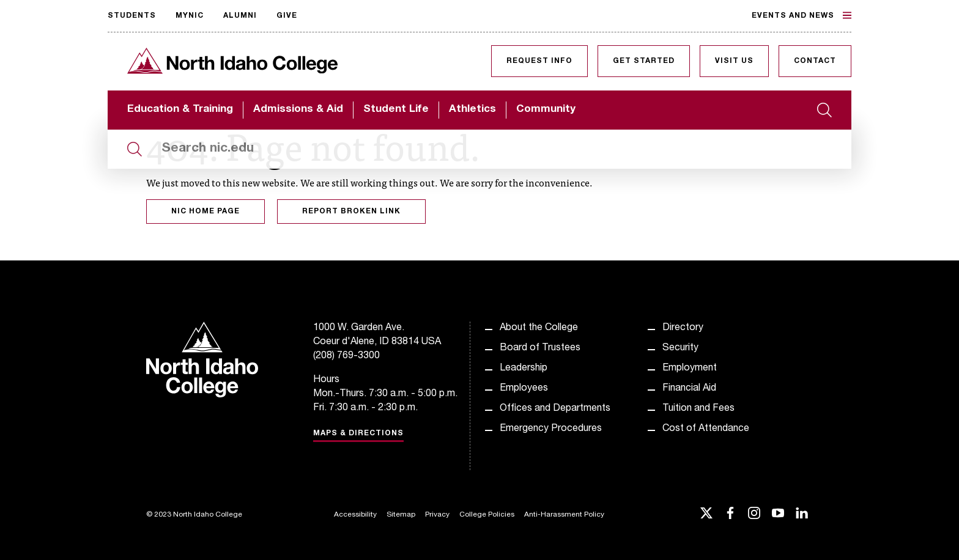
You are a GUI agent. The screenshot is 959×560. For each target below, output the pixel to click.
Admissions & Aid (298, 110)
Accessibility (355, 515)
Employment (690, 369)
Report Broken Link (351, 212)
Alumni (240, 16)
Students (132, 16)
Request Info (539, 61)
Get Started (644, 61)
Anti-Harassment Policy (564, 515)
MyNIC (190, 16)
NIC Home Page (206, 212)
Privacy (437, 515)
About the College (539, 328)
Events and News (802, 15)
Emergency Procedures (551, 429)
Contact (815, 61)
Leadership (524, 369)
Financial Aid (689, 389)
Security (680, 348)
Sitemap (401, 515)
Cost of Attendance (706, 429)
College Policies (487, 515)
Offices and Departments (555, 409)
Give (287, 16)
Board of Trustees (540, 348)
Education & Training (180, 110)
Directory (683, 328)
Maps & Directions (358, 433)
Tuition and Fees (698, 409)
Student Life (396, 110)
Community (546, 110)
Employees (524, 389)
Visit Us (734, 61)
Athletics (472, 110)
